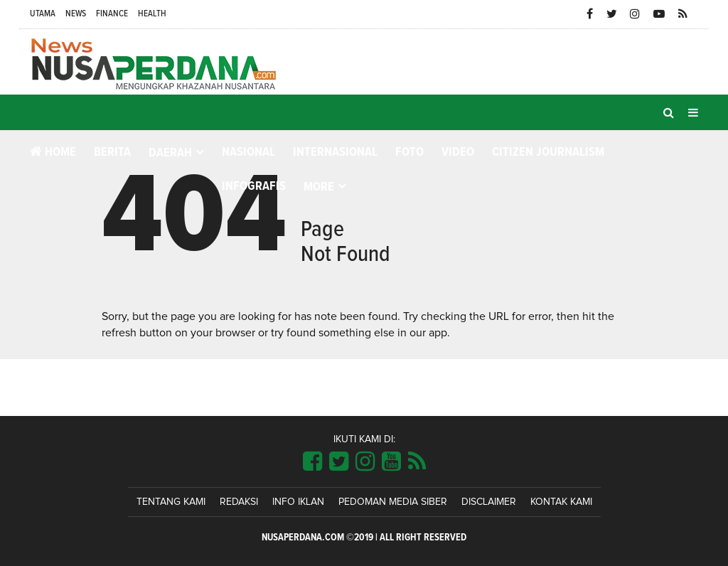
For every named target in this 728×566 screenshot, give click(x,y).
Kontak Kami (561, 502)
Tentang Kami (171, 502)
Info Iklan (298, 502)
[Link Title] (312, 462)
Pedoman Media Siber (393, 502)
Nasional (248, 152)
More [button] (319, 187)
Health (152, 14)
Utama (43, 14)
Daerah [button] (170, 153)
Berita (112, 152)
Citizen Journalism (548, 152)
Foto (409, 152)
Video (458, 152)
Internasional (335, 152)
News (76, 14)
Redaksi (239, 502)
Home (53, 152)
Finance (112, 14)
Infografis (254, 186)
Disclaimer (489, 502)
